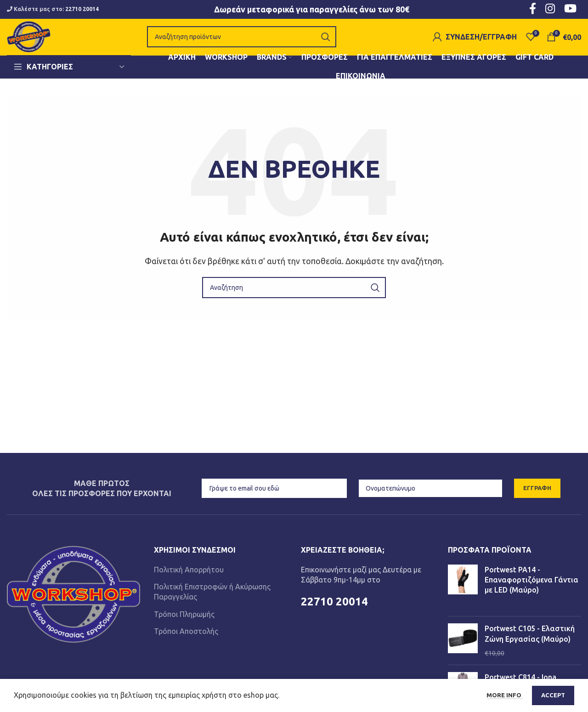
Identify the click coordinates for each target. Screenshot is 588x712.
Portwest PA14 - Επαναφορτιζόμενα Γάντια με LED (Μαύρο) (531, 592)
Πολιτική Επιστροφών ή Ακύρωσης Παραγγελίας (212, 604)
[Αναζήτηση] (249, 43)
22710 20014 (82, 9)
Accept (553, 695)
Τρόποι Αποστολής (186, 644)
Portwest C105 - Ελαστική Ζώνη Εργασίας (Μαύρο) (530, 646)
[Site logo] (37, 42)
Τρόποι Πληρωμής (184, 626)
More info (505, 695)
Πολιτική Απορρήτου (189, 582)
